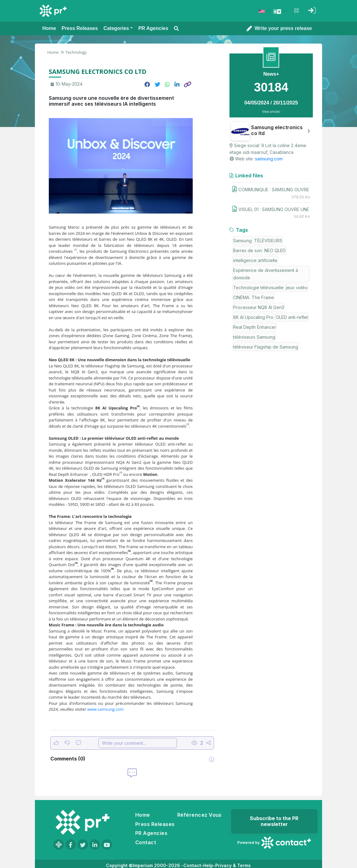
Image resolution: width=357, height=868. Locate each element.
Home (53, 52)
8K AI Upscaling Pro (253, 317)
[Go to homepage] (83, 822)
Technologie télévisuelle (258, 288)
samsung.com (269, 159)
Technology (76, 52)
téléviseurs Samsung (254, 337)
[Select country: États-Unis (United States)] (266, 11)
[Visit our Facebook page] (71, 845)
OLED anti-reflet (292, 317)
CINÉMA (241, 297)
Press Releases (155, 824)
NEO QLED (275, 250)
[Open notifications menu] (296, 11)
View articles (271, 112)
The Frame (263, 297)
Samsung (242, 241)
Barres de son (248, 250)
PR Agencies (151, 833)
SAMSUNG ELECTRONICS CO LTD (98, 72)
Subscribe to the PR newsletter (274, 821)
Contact (146, 842)
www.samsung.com (105, 709)
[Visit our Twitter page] (83, 845)
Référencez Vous (199, 815)
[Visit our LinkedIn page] (95, 845)
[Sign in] (312, 11)
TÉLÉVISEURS (268, 241)
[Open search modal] (176, 29)
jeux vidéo (297, 288)
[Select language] (281, 11)
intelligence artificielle (255, 260)
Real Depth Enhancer (255, 327)
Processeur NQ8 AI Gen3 (259, 307)
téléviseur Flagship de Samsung (266, 347)
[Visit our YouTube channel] (107, 845)
